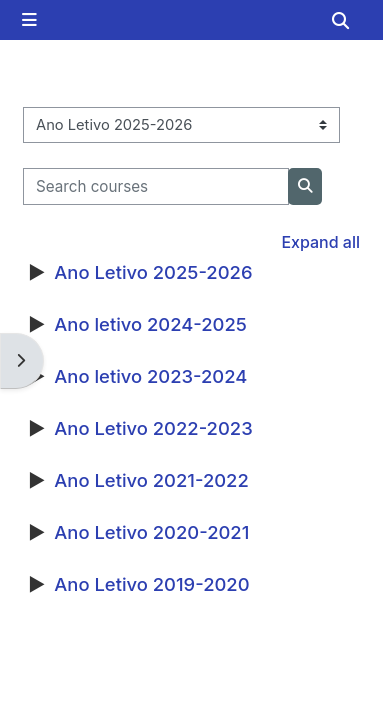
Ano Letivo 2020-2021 (151, 532)
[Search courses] (156, 186)
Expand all (320, 242)
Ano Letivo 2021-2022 (151, 480)
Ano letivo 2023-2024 (150, 376)
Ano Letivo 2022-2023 (153, 428)
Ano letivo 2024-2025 (150, 324)
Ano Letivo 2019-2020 (151, 584)
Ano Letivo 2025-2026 (153, 272)
